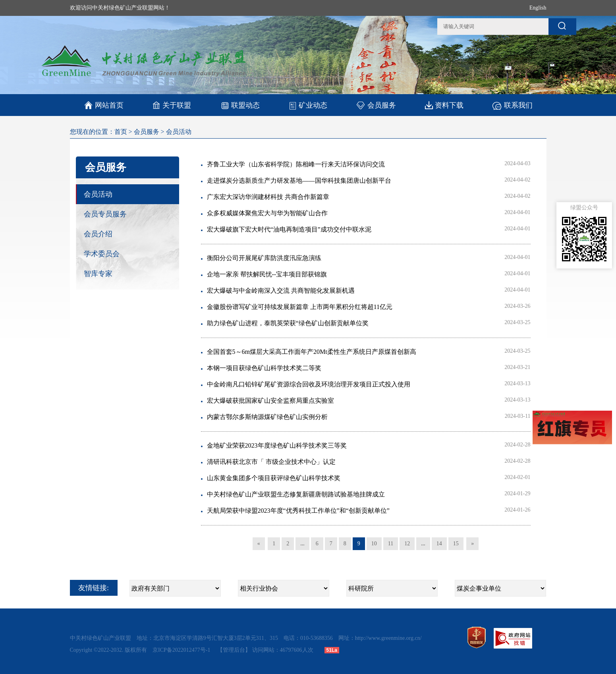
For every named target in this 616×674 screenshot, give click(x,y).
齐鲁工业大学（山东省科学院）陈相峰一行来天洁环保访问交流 (296, 164)
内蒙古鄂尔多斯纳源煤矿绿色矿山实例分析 (267, 417)
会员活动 (179, 132)
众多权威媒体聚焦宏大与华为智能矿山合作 (267, 213)
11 (391, 544)
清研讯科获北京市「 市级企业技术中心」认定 (271, 462)
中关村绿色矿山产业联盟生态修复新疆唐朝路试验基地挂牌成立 (296, 494)
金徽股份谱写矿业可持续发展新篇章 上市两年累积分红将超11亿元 (300, 307)
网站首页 (104, 105)
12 (407, 544)
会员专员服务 (105, 214)
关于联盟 (172, 105)
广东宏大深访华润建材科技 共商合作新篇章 (268, 197)
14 (439, 544)
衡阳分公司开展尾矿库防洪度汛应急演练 (264, 258)
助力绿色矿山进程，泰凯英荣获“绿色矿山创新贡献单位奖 (288, 323)
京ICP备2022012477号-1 (182, 650)
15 (456, 544)
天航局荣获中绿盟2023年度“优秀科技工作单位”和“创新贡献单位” (298, 511)
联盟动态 (240, 105)
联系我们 (512, 105)
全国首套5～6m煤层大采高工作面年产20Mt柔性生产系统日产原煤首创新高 (312, 352)
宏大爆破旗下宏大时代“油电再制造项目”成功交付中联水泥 (289, 229)
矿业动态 (308, 105)
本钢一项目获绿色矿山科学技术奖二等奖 (264, 368)
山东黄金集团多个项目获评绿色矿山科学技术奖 (274, 478)
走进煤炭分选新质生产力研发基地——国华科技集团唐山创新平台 (299, 181)
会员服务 (376, 105)
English (538, 8)
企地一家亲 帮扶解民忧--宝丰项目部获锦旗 (267, 274)
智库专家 (98, 274)
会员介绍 (98, 234)
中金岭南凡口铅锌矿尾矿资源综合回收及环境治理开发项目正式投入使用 (309, 384)
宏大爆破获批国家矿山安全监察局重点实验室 (270, 401)
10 (374, 544)
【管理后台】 (234, 650)
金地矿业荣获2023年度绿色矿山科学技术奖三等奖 (277, 445)
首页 (121, 132)
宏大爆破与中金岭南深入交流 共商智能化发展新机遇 (281, 291)
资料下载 (444, 105)
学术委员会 (102, 254)
